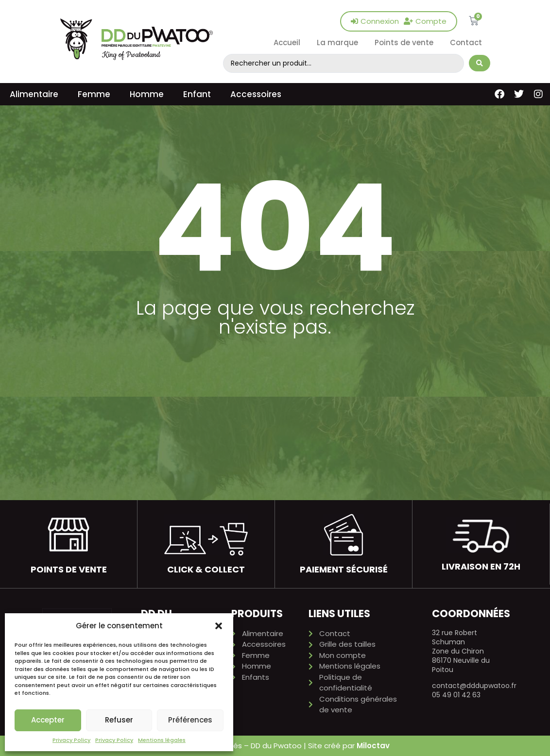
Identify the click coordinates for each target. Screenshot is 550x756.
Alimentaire (34, 94)
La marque (337, 42)
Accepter (48, 720)
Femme (94, 94)
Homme (147, 94)
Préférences (190, 720)
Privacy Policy (71, 740)
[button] (219, 626)
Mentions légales (162, 740)
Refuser (119, 720)
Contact (466, 42)
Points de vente (404, 42)
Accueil (287, 42)
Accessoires (256, 94)
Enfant (197, 94)
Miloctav (373, 746)
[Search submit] (480, 63)
